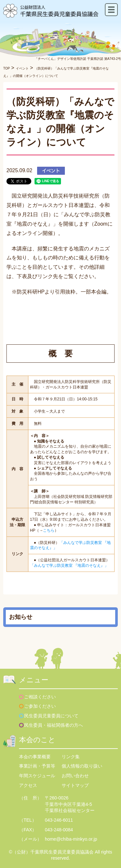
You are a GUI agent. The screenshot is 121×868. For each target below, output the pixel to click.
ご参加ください (40, 706)
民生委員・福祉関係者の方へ (54, 725)
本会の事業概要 (35, 757)
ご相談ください (40, 697)
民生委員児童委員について (51, 716)
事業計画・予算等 (37, 766)
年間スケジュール (37, 776)
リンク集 (71, 757)
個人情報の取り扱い (82, 766)
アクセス (28, 785)
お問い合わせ (75, 776)
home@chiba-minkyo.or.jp (71, 839)
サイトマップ (75, 785)
